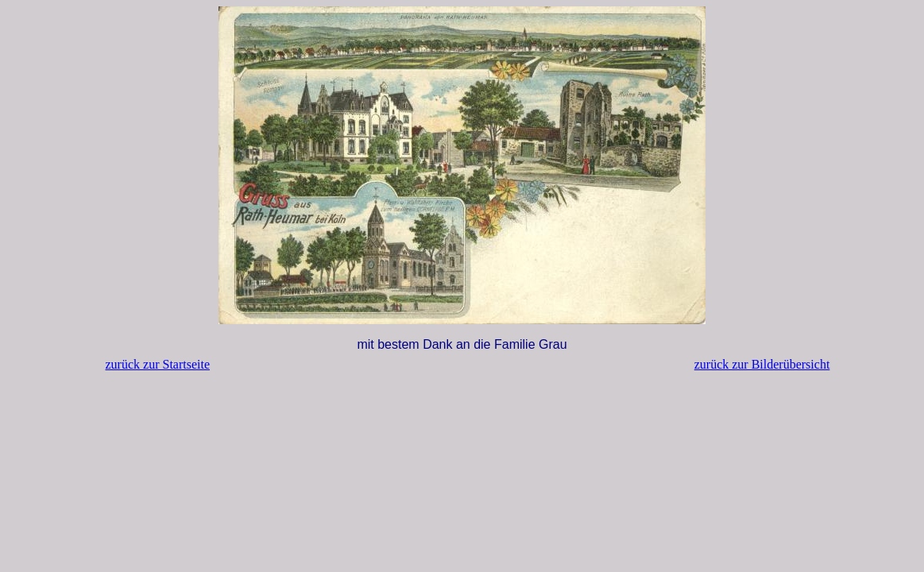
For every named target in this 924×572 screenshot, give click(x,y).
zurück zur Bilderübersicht (762, 364)
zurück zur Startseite (158, 364)
